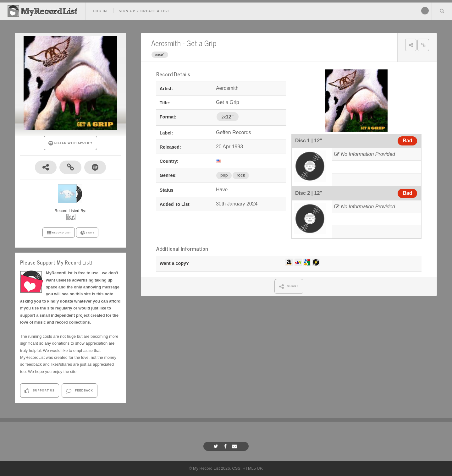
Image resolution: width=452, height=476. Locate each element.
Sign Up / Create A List (144, 11)
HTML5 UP (252, 468)
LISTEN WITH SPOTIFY (71, 143)
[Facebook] (226, 446)
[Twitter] (217, 446)
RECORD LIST (59, 233)
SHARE (289, 286)
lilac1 (71, 217)
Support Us (39, 391)
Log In (100, 11)
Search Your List (442, 11)
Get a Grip (201, 43)
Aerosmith (166, 43)
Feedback (79, 391)
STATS (87, 233)
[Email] (235, 446)
